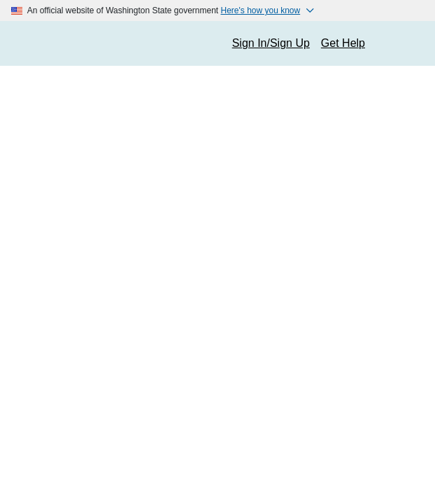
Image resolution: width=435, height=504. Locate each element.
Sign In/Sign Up (271, 43)
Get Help (343, 43)
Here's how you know (261, 10)
